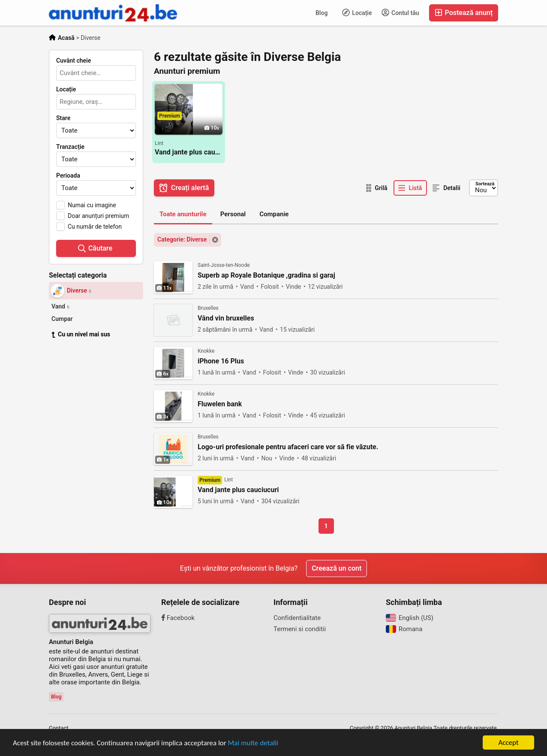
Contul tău (400, 12)
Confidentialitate (297, 618)
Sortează (485, 184)
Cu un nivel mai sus (81, 334)
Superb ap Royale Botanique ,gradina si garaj (266, 275)
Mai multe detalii (253, 743)
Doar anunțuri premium (98, 216)
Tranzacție (70, 147)
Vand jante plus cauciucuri (189, 152)
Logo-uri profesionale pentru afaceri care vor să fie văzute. (288, 447)
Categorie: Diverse (182, 239)
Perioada (68, 175)
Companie (274, 214)
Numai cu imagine (92, 205)
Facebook (178, 618)
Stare (63, 118)
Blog (322, 13)
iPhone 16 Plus (221, 361)
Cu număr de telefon (95, 227)
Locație (357, 12)
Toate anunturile (183, 214)
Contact (59, 728)
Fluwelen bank (220, 404)
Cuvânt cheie (74, 60)
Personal (233, 214)
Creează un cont (337, 568)
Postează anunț (464, 13)
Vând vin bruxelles (226, 318)
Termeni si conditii (300, 629)
